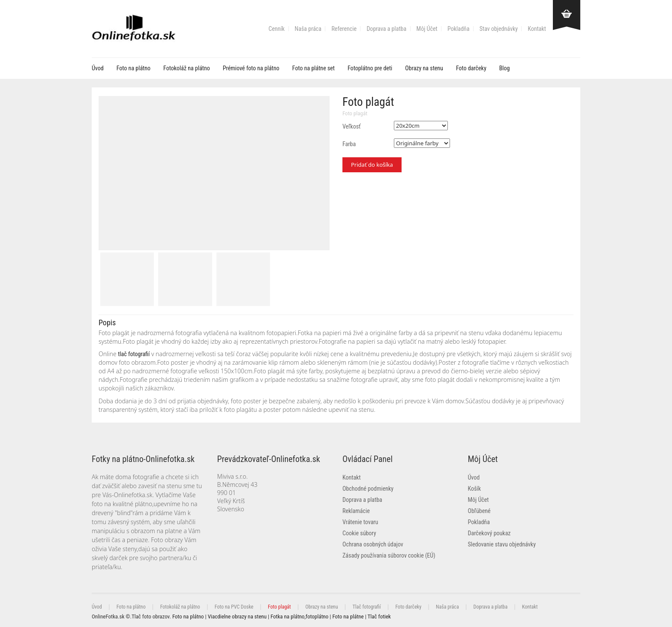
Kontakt (537, 29)
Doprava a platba (386, 29)
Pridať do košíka (372, 165)
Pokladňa (458, 29)
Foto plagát (355, 113)
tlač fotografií (134, 354)
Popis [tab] (107, 322)
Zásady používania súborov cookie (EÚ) (389, 555)
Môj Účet (427, 29)
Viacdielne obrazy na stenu (237, 616)
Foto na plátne (348, 616)
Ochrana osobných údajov (373, 544)
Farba (349, 144)
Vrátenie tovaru (360, 522)
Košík (474, 489)
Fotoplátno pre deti (370, 68)
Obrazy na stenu (424, 68)
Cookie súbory (359, 533)
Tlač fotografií (366, 607)
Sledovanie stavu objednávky (502, 544)
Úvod (98, 68)
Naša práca (308, 29)
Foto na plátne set (313, 68)
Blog (505, 68)
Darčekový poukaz (489, 533)
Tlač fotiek (379, 616)
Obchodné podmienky (368, 489)
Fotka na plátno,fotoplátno (299, 616)
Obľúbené (479, 511)
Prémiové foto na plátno (251, 68)
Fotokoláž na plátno (187, 68)
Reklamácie (356, 511)
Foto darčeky (471, 68)
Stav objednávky (499, 29)
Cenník (277, 29)
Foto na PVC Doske (234, 607)
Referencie (344, 29)
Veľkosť (352, 126)
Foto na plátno (133, 68)
